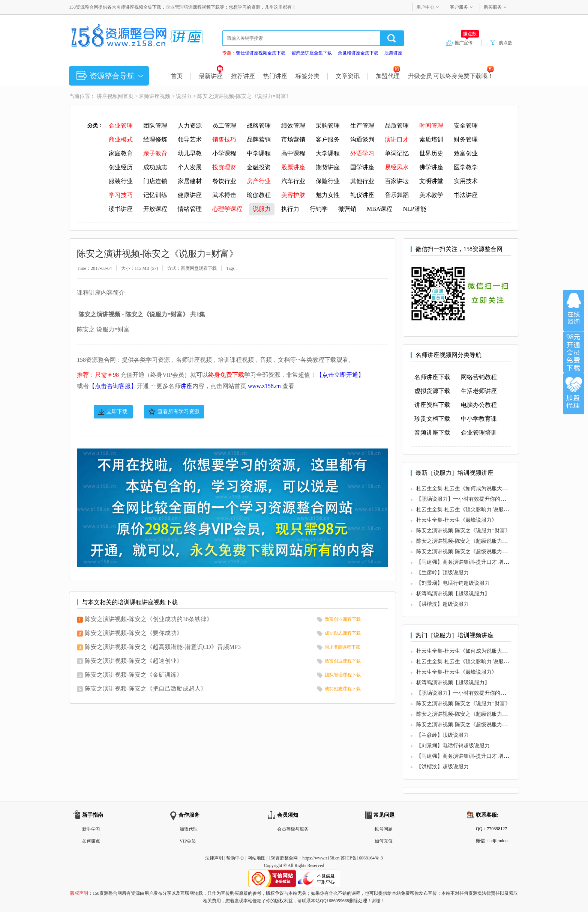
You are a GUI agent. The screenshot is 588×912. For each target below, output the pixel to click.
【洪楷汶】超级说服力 (442, 604)
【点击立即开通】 (340, 375)
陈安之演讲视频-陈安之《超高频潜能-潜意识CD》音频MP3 (163, 647)
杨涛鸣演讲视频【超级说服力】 (453, 594)
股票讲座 (393, 53)
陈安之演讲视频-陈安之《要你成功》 (134, 633)
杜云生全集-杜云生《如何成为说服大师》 (464, 488)
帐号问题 (384, 829)
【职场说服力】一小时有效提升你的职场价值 (469, 499)
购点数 (505, 43)
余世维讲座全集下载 (358, 53)
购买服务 (493, 7)
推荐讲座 (243, 76)
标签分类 (307, 76)
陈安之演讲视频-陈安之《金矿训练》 (134, 675)
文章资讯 (348, 76)
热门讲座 (275, 76)
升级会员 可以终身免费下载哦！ (451, 76)
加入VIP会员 (574, 352)
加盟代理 (388, 76)
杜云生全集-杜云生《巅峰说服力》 (457, 520)
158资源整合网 (283, 858)
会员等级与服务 (293, 829)
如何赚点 (91, 841)
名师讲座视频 (154, 96)
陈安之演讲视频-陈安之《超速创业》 (134, 661)
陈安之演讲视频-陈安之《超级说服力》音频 (467, 541)
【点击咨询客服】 (113, 386)
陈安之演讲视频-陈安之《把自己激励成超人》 (146, 689)
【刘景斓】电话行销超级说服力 (453, 583)
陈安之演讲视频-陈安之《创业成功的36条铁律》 (149, 619)
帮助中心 (235, 858)
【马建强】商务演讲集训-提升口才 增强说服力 (470, 562)
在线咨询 (574, 310)
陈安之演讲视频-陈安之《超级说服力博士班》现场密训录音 (485, 552)
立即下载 (117, 412)
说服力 (184, 96)
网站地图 (256, 858)
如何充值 (384, 841)
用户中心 (425, 7)
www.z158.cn (264, 386)
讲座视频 (107, 96)
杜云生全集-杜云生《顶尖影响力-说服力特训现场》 (476, 509)
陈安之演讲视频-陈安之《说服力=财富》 (463, 530)
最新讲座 (211, 76)
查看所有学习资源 (178, 412)
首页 (177, 76)
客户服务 (459, 7)
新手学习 (91, 829)
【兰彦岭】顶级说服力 (442, 573)
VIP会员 (188, 841)
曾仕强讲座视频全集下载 (261, 53)
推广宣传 (467, 42)
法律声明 (214, 858)
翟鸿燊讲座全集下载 (312, 53)
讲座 (186, 386)
